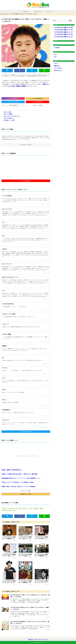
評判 (20, 509)
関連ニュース (26, 509)
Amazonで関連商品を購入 (38, 98)
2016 (55, 54)
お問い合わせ (26, 11)
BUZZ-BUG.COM (38, 5)
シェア (20, 71)
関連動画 (24, 86)
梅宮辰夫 (36, 509)
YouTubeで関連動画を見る (38, 102)
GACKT (31, 509)
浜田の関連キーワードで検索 (9, 120)
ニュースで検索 (37, 105)
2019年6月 (57, 48)
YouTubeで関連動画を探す (26, 181)
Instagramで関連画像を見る (13, 98)
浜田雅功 (41, 509)
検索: (54, 20)
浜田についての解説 (7, 112)
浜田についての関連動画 (8, 114)
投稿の (57, 66)
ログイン (56, 63)
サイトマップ (50, 11)
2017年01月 (11, 509)
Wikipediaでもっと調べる (26, 145)
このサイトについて (38, 11)
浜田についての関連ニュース (9, 118)
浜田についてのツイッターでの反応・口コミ (12, 116)
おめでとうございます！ (7, 510)
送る (44, 71)
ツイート (7, 71)
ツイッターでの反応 (10, 86)
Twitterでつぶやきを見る (13, 102)
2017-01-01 (4, 509)
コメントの (58, 68)
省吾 (14, 510)
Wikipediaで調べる (13, 105)
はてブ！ (32, 71)
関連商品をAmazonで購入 (26, 494)
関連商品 (18, 86)
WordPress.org (58, 70)
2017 (55, 57)
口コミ (16, 509)
